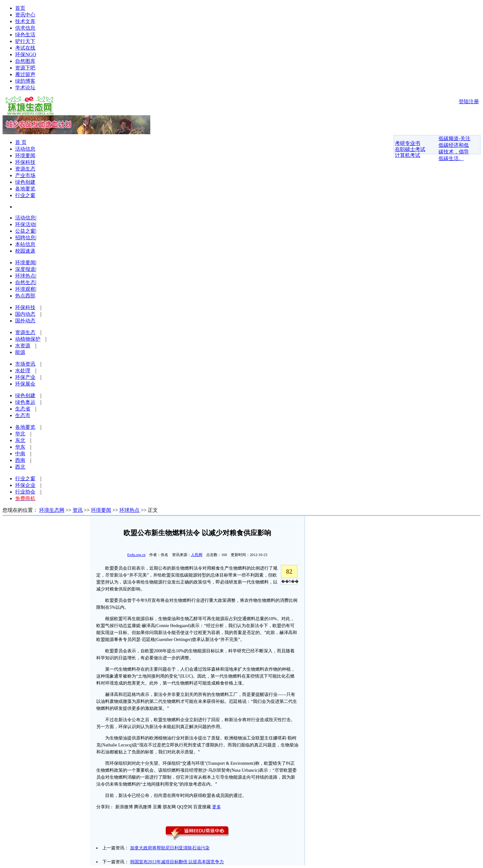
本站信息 (25, 244)
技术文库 (25, 21)
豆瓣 (157, 807)
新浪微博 (124, 807)
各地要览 (25, 189)
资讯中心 (25, 15)
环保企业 (25, 485)
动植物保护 (28, 339)
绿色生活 (25, 35)
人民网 (197, 555)
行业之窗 (25, 195)
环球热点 (25, 276)
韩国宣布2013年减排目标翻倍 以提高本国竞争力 (177, 862)
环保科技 (25, 162)
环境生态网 (52, 510)
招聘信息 (25, 238)
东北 (20, 440)
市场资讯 (25, 364)
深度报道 (25, 269)
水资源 (23, 346)
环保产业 (25, 377)
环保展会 (25, 384)
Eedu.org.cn (136, 555)
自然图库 (25, 61)
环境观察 (25, 289)
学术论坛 (25, 88)
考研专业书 (408, 143)
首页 (20, 8)
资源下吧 (25, 68)
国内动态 (25, 314)
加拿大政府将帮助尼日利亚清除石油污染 (170, 848)
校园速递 (25, 251)
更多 (217, 807)
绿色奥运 (25, 402)
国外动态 (25, 321)
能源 (20, 352)
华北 (20, 434)
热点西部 (25, 296)
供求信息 (25, 28)
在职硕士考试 (410, 149)
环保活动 (25, 224)
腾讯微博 (143, 807)
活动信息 (25, 149)
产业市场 (25, 175)
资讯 (78, 510)
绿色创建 (25, 182)
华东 (20, 447)
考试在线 (25, 48)
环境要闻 (25, 156)
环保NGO (26, 54)
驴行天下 (25, 41)
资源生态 (25, 169)
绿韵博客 (25, 81)
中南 (20, 454)
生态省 (23, 409)
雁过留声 (25, 74)
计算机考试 (408, 155)
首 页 (21, 142)
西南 (20, 460)
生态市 (23, 415)
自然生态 (25, 282)
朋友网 (169, 807)
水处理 (23, 371)
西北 (20, 467)
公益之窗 (25, 231)
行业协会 (25, 492)
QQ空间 (185, 807)
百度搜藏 (202, 807)
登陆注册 (469, 102)
